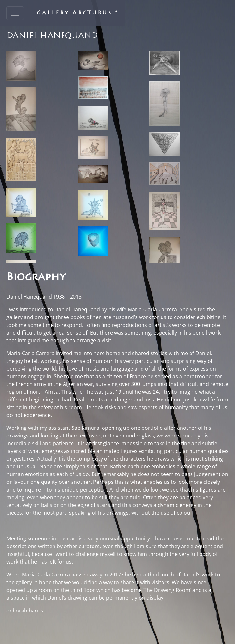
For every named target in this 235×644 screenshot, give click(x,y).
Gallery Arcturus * (78, 13)
